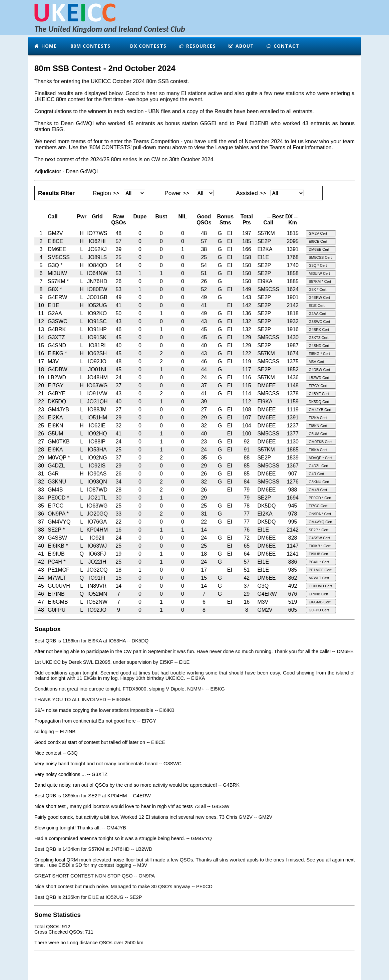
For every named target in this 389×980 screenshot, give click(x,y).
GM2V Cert (318, 233)
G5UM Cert (318, 434)
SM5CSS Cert (320, 257)
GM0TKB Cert (320, 442)
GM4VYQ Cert (320, 522)
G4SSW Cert (319, 538)
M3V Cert (316, 362)
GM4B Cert (318, 490)
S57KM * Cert (320, 281)
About (241, 46)
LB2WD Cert (319, 378)
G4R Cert (316, 474)
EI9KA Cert (318, 450)
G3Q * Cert (318, 265)
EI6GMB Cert (319, 602)
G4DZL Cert (318, 466)
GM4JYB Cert (320, 410)
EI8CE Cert (318, 241)
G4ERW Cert (319, 298)
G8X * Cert (317, 289)
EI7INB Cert (318, 594)
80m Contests (90, 46)
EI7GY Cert (318, 386)
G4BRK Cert (319, 330)
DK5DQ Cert (319, 402)
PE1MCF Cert (320, 570)
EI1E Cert (317, 306)
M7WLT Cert (319, 578)
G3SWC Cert (319, 322)
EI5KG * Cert (319, 354)
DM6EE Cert (319, 249)
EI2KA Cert (318, 418)
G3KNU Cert (319, 482)
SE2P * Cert (318, 530)
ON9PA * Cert (320, 514)
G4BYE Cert (319, 394)
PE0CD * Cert (320, 498)
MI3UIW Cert (319, 273)
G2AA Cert (317, 314)
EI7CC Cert (318, 506)
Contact (283, 46)
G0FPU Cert (319, 610)
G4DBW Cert (319, 370)
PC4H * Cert (319, 562)
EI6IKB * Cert (319, 546)
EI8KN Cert (318, 426)
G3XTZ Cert (318, 338)
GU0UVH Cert (320, 586)
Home (45, 46)
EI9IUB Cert (318, 554)
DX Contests (147, 46)
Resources (197, 46)
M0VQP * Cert (320, 458)
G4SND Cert (319, 346)
